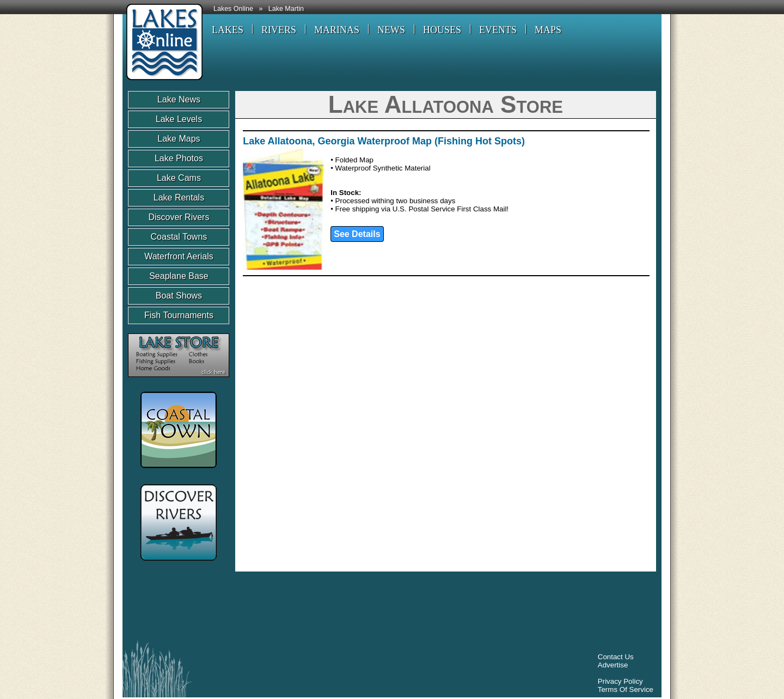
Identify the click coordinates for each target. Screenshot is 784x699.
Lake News (179, 99)
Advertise (613, 665)
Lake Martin (286, 9)
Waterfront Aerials (179, 256)
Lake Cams (179, 178)
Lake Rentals (179, 197)
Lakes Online (233, 9)
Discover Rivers (179, 217)
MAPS (548, 30)
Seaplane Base (179, 276)
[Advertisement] (326, 609)
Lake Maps (179, 139)
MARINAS (337, 30)
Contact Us (616, 657)
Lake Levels (179, 119)
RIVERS (279, 30)
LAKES (228, 30)
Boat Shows (179, 296)
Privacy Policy (620, 681)
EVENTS (498, 30)
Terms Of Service (626, 689)
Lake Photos (179, 158)
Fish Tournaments (179, 315)
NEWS (391, 30)
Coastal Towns (179, 237)
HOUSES (442, 30)
